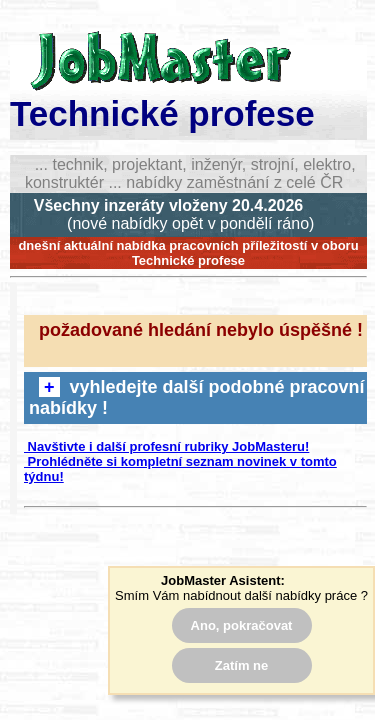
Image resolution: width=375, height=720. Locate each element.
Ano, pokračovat (242, 625)
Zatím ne (241, 665)
